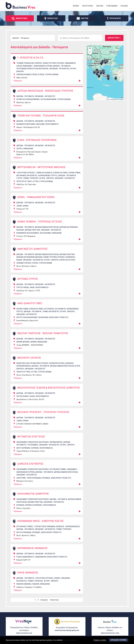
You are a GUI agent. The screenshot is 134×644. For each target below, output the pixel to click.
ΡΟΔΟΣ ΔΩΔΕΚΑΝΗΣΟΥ (25, 558)
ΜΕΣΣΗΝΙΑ (40, 124)
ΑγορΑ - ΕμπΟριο (47, 178)
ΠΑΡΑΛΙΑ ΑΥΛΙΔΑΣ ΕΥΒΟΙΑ (27, 74)
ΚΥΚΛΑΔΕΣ (46, 479)
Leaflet (108, 99)
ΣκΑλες (57, 579)
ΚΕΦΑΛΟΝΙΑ (43, 317)
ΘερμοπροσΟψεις (57, 363)
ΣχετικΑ (100, 6)
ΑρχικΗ (76, 6)
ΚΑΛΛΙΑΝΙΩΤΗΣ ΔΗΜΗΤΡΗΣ (33, 495)
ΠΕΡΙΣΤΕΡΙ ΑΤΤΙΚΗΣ (24, 181)
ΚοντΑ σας (51, 18)
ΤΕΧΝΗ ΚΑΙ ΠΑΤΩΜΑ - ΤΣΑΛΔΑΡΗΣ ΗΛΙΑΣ (41, 116)
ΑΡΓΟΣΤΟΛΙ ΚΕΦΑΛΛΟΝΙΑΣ (27, 317)
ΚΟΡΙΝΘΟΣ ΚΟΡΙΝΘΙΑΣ (33, 506)
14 (14, 413)
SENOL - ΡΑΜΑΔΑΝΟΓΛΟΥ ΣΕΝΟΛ (37, 197)
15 (14, 438)
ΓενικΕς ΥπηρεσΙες (31, 178)
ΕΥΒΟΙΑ (41, 74)
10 (14, 303)
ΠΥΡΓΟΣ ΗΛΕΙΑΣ (23, 287)
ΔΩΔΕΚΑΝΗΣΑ (41, 558)
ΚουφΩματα (60, 309)
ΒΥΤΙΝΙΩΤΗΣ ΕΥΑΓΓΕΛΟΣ (31, 438)
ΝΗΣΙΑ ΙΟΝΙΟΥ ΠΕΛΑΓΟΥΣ (59, 317)
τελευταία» (54, 601)
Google (121, 99)
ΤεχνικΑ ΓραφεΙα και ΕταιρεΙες (29, 63)
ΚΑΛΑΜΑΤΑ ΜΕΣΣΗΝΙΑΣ (26, 124)
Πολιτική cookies (70, 640)
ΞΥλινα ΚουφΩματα (44, 173)
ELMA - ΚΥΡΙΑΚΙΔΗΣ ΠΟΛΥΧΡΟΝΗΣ (37, 140)
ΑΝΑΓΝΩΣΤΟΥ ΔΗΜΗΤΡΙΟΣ (33, 249)
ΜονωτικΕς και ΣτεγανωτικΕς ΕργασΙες (32, 363)
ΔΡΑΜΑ (34, 342)
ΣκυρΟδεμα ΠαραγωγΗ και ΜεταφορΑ (32, 69)
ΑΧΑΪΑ (32, 397)
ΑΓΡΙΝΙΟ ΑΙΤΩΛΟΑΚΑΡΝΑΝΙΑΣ (28, 99)
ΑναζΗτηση (20, 18)
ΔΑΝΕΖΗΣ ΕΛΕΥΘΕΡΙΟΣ (31, 465)
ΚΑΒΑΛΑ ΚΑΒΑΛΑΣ (24, 585)
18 (14, 522)
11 (14, 333)
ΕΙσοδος (124, 6)
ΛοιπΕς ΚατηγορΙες (67, 260)
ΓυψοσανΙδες (32, 446)
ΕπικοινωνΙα (112, 6)
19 (14, 549)
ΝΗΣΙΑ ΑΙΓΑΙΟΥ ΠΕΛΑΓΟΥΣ (61, 479)
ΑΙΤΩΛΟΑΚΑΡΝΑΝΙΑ (48, 99)
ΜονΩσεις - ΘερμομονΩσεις (68, 528)
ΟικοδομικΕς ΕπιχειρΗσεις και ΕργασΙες (33, 443)
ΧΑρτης (83, 18)
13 (14, 388)
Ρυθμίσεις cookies (100, 640)
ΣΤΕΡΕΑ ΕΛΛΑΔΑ (52, 74)
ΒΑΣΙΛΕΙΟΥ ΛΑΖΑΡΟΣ (29, 358)
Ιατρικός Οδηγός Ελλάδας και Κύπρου (110, 631)
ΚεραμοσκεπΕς (56, 443)
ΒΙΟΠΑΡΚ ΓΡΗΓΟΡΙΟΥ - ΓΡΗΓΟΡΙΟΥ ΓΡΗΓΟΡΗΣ (44, 413)
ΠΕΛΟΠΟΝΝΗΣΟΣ (52, 124)
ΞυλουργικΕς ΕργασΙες (26, 173)
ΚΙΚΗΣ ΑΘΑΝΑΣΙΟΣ (28, 574)
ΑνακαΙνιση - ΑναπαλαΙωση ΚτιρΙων (37, 66)
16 (14, 465)
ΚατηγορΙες (88, 6)
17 (14, 495)
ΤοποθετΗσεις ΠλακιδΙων (45, 528)
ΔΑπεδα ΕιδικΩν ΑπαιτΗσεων (47, 227)
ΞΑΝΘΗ (19, 206)
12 (14, 358)
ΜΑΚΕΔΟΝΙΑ (28, 149)
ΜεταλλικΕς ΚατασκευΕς (27, 175)
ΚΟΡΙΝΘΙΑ (35, 449)
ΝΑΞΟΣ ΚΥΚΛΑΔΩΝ (24, 533)
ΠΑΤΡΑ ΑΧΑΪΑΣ (23, 397)
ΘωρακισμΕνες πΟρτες (48, 175)
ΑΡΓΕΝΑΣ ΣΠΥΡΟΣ (28, 279)
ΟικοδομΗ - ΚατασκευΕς (59, 69)
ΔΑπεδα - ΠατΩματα (62, 66)
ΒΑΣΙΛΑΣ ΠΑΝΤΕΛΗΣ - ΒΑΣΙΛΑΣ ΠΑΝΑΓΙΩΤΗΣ (43, 333)
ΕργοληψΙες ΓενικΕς (58, 470)
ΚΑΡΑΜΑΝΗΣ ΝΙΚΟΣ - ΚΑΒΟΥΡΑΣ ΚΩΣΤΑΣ (41, 522)
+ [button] (90, 49)
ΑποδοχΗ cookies (118, 640)
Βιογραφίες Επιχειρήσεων (67, 629)
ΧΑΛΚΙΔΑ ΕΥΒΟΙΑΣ (24, 263)
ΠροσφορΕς (114, 18)
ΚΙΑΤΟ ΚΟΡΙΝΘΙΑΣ (23, 449)
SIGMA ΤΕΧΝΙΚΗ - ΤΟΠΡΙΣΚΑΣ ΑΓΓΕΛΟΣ (40, 222)
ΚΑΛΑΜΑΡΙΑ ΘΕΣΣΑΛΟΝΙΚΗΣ (28, 233)
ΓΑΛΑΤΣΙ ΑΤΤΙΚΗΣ (23, 372)
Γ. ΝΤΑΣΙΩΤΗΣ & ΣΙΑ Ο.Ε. (31, 58)
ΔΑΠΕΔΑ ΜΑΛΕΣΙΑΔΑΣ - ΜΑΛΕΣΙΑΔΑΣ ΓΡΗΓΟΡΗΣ (46, 91)
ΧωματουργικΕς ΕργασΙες (53, 63)
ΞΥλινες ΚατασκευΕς (51, 311)
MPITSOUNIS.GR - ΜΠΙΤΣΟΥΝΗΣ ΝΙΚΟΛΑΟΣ (42, 167)
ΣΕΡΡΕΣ (19, 149)
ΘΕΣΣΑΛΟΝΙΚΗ (45, 233)
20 (14, 574)
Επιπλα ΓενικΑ (74, 173)
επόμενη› (44, 601)
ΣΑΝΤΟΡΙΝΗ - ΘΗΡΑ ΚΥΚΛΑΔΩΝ (29, 479)
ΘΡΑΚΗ (26, 206)
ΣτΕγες (19, 178)
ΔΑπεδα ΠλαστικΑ (32, 230)
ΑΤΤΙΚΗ (36, 181)
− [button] (90, 52)
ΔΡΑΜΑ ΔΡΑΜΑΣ (23, 342)
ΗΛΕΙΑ (32, 287)
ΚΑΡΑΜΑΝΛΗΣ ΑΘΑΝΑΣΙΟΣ (33, 549)
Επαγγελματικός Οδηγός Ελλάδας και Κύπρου (24, 631)
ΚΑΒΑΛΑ (36, 585)
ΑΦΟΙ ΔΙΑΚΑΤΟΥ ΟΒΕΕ (30, 303)
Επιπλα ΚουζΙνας (61, 173)
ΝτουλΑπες (49, 309)
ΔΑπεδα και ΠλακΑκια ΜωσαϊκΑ (29, 257)
